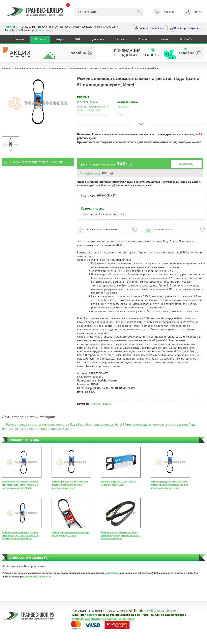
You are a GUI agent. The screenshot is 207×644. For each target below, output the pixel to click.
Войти (193, 12)
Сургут (115, 27)
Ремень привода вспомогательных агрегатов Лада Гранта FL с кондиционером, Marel (115, 68)
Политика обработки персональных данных (102, 619)
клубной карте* (92, 173)
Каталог (40, 39)
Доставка (98, 39)
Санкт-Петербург (38, 27)
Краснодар (86, 27)
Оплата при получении (185, 28)
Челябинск (27, 30)
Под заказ (123, 107)
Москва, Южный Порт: (90, 119)
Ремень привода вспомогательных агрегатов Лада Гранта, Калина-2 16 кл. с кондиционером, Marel (170, 485)
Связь (165, 39)
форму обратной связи (38, 576)
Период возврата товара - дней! (33, 162)
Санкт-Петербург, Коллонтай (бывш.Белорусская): (93, 108)
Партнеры (121, 39)
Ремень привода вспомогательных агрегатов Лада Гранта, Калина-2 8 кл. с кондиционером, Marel (20, 485)
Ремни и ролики (57, 68)
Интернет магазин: (88, 102)
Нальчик (98, 27)
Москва (24, 27)
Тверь (8, 30)
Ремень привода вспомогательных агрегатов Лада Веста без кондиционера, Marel (64, 424)
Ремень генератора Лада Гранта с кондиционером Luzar (119, 483)
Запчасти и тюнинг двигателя (30, 68)
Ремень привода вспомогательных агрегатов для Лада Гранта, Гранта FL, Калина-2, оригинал (121, 535)
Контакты (144, 39)
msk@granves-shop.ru (160, 610)
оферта (92, 614)
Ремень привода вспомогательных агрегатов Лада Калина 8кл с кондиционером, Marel (70, 485)
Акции (60, 39)
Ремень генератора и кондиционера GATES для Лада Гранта (71, 534)
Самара (107, 27)
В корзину (186, 164)
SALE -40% (186, 39)
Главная (19, 39)
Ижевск (75, 27)
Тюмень (16, 30)
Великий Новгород (59, 27)
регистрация (112, 573)
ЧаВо (78, 39)
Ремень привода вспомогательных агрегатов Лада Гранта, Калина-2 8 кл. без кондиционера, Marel (20, 535)
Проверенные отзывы (149, 28)
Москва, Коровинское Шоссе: (94, 114)
